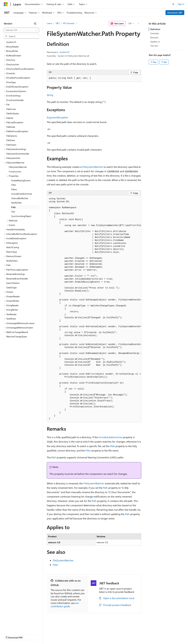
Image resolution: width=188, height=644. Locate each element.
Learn (49, 23)
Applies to (155, 42)
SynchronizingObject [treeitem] (21, 216)
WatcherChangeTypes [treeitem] (17, 336)
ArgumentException (57, 117)
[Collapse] (35, 23)
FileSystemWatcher (93, 167)
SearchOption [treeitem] (13, 283)
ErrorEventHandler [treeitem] (15, 100)
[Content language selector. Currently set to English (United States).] (18, 627)
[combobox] (21, 30)
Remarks (154, 37)
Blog (43, 635)
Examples (155, 33)
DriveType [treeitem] (11, 82)
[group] (94, 309)
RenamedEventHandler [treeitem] (17, 279)
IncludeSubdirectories (110, 437)
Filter (88, 450)
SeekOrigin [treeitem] (11, 287)
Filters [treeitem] (14, 189)
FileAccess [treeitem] (11, 109)
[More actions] (138, 23)
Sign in (181, 4)
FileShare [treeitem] (11, 140)
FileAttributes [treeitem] (13, 113)
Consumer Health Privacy (90, 635)
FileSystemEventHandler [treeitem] (18, 154)
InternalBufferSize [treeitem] (20, 198)
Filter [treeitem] (14, 185)
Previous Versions (28, 635)
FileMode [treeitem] (11, 127)
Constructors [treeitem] (15, 171)
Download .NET (175, 13)
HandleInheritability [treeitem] (16, 229)
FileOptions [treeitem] (12, 136)
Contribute (56, 635)
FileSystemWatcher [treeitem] (18, 167)
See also (154, 46)
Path (112, 446)
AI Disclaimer (10, 635)
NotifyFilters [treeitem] (12, 261)
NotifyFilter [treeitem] (17, 203)
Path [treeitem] (13, 207)
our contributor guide (65, 605)
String (50, 95)
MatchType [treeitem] (12, 252)
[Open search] (173, 4)
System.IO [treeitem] (11, 42)
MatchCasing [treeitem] (13, 247)
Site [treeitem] (13, 212)
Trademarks (130, 635)
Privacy (68, 635)
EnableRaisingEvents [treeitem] (21, 180)
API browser (69, 23)
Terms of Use (114, 635)
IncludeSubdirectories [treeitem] (22, 194)
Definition (155, 29)
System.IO (65, 52)
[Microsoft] (6, 4)
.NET (57, 23)
